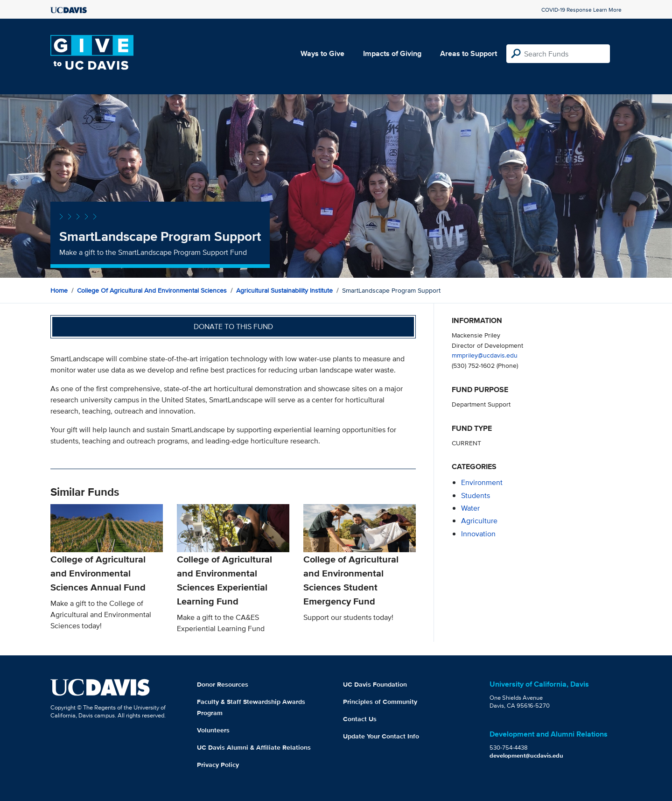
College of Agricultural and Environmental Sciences (152, 290)
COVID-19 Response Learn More (581, 10)
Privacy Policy (218, 765)
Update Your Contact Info (381, 736)
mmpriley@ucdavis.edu (485, 355)
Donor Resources (223, 684)
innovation (478, 534)
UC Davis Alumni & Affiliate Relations (254, 747)
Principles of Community (380, 702)
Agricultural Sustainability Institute (284, 290)
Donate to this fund (233, 327)
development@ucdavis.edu (526, 755)
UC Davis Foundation (375, 684)
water (470, 508)
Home (59, 290)
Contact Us (360, 719)
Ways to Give (322, 53)
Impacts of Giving (392, 53)
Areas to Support (469, 53)
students (476, 495)
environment (482, 482)
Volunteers (213, 730)
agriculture (479, 521)
